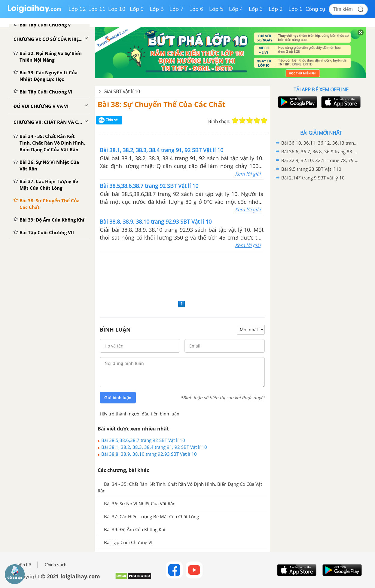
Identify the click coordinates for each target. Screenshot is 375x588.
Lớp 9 (137, 9)
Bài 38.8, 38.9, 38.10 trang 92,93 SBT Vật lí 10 (149, 454)
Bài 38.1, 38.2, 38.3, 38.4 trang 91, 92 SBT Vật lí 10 (154, 447)
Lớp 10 (117, 9)
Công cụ (315, 9)
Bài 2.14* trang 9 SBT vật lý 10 (313, 178)
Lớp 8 (157, 9)
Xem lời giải (248, 174)
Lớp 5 (216, 9)
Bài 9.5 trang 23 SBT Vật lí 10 (311, 169)
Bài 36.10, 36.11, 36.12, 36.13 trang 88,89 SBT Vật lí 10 (320, 143)
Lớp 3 (256, 9)
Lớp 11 (97, 9)
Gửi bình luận (118, 398)
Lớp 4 (236, 9)
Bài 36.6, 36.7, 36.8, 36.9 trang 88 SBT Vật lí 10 (320, 152)
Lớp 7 (177, 9)
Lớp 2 (276, 9)
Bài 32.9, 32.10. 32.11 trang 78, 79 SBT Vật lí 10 (320, 160)
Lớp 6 (196, 9)
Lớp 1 (296, 9)
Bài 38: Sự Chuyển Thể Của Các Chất (162, 104)
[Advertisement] (182, 275)
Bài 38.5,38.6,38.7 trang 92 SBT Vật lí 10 (143, 440)
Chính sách (56, 565)
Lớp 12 (77, 9)
